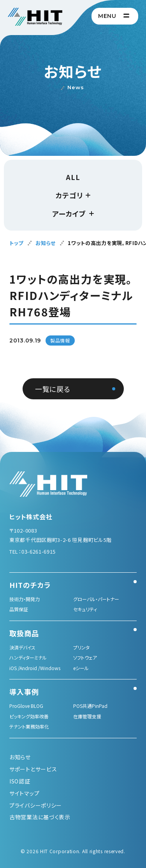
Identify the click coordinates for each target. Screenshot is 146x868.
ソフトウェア (85, 657)
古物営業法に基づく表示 (40, 817)
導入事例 (24, 692)
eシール (81, 668)
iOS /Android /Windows (35, 668)
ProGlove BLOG (26, 706)
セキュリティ (85, 609)
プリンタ (81, 647)
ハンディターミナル (28, 657)
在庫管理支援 (87, 716)
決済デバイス (22, 647)
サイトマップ (24, 793)
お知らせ (46, 243)
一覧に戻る (53, 389)
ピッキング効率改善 (29, 716)
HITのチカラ (30, 585)
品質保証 (19, 609)
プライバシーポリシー (36, 805)
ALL (73, 177)
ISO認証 (20, 781)
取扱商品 (24, 633)
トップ (16, 243)
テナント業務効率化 (29, 726)
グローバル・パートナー (96, 599)
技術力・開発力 (25, 599)
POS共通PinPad (90, 706)
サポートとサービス (33, 769)
